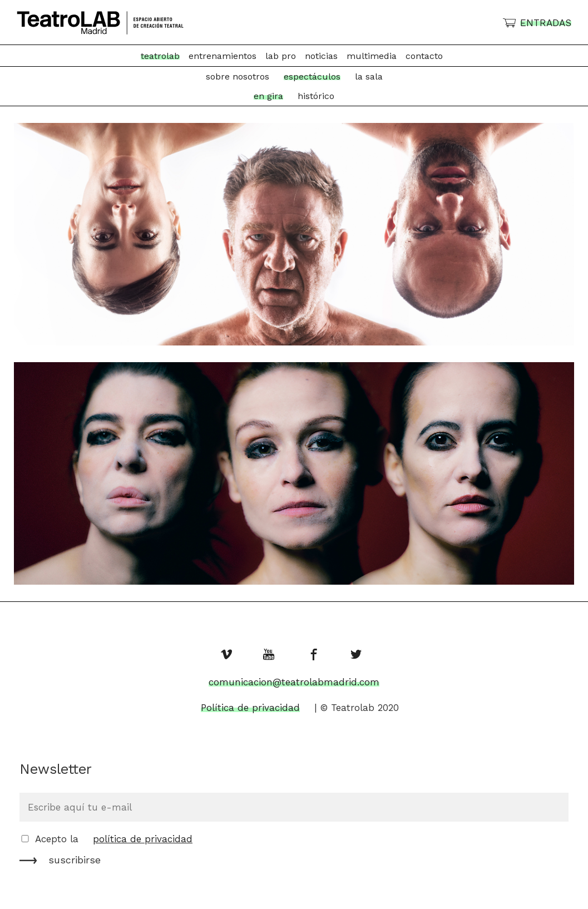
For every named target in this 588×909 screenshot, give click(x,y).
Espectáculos (312, 76)
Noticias (321, 56)
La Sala (369, 76)
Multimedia (372, 56)
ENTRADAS (546, 23)
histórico (316, 96)
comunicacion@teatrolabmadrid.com (294, 682)
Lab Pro (281, 56)
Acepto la (114, 839)
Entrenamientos (223, 56)
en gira (268, 96)
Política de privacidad (250, 708)
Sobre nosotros (238, 76)
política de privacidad (143, 839)
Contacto (424, 56)
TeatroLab (160, 56)
